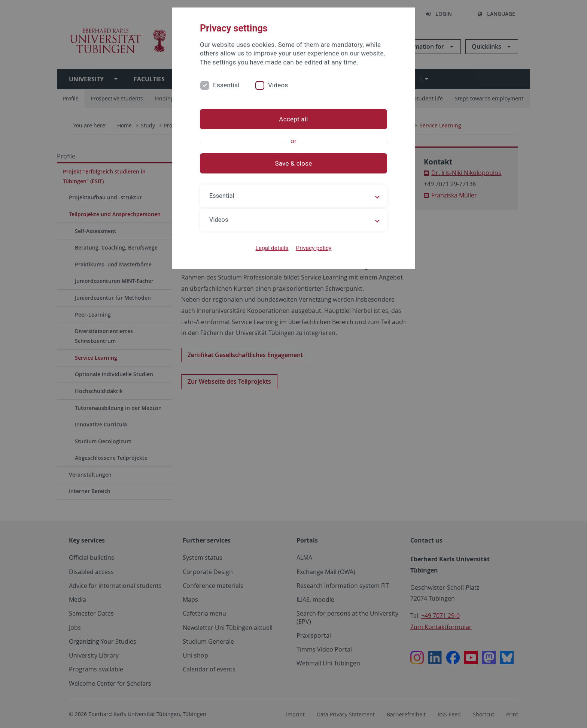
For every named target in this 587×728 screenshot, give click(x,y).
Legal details (272, 248)
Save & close (294, 163)
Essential (226, 85)
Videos (278, 85)
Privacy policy (314, 248)
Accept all (293, 119)
